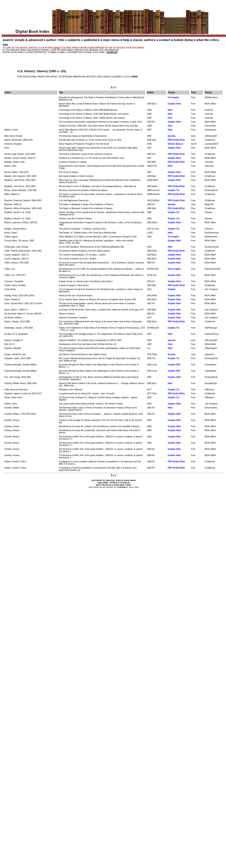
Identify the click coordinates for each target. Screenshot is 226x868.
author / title (55, 40)
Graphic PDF (174, 365)
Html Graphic (174, 269)
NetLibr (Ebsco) (175, 144)
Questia (172, 136)
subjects (74, 40)
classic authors (144, 40)
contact (165, 40)
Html (170, 110)
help (126, 40)
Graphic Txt (174, 190)
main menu (111, 40)
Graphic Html (174, 104)
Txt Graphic (174, 97)
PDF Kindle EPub (176, 140)
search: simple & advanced (23, 40)
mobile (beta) (183, 40)
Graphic (172, 289)
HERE (135, 77)
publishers (92, 40)
